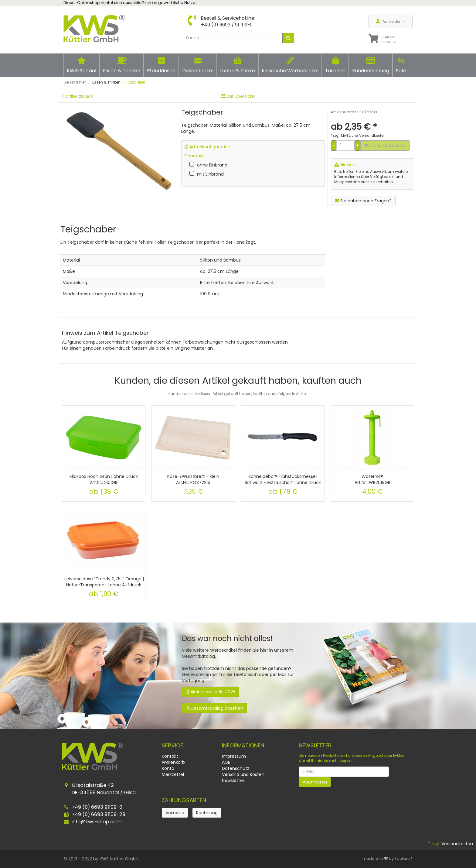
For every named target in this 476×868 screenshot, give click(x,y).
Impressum (234, 756)
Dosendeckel (198, 65)
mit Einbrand (210, 174)
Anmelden (391, 21)
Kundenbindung (371, 65)
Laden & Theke (238, 65)
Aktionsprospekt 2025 (211, 692)
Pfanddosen (161, 65)
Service (172, 745)
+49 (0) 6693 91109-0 (97, 807)
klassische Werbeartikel (290, 65)
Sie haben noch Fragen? (363, 201)
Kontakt (170, 756)
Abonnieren (315, 782)
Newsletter (233, 781)
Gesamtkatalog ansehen (214, 708)
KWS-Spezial (82, 65)
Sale (401, 65)
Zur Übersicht (241, 96)
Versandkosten (457, 844)
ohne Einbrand (212, 165)
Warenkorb (173, 762)
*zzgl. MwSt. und (358, 136)
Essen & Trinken (122, 65)
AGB (226, 762)
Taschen (335, 65)
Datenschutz (236, 768)
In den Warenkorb (385, 146)
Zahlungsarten (184, 800)
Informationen (243, 745)
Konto (168, 768)
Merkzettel (173, 774)
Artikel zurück (79, 96)
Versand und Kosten (243, 774)
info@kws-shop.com (97, 822)
